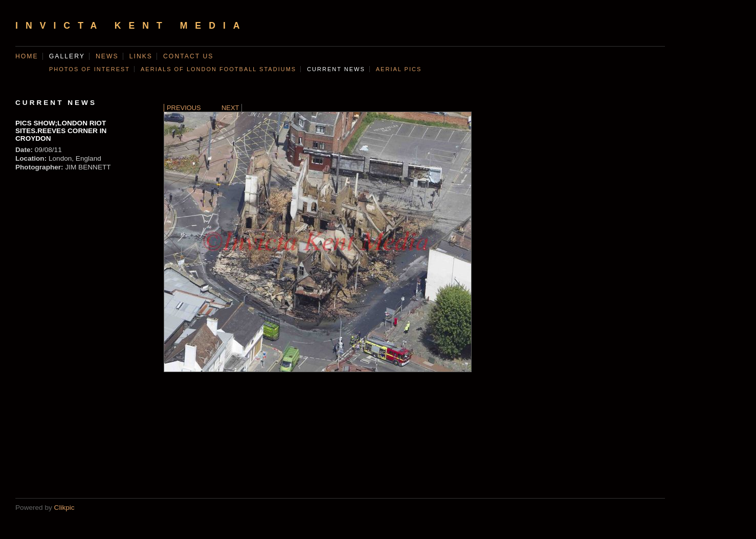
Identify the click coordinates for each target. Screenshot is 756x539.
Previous (184, 108)
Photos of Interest (90, 69)
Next (230, 108)
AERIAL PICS (399, 69)
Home (27, 56)
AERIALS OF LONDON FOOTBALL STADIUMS (218, 69)
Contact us (188, 56)
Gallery (67, 56)
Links (141, 56)
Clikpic (64, 508)
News (107, 56)
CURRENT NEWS (336, 69)
